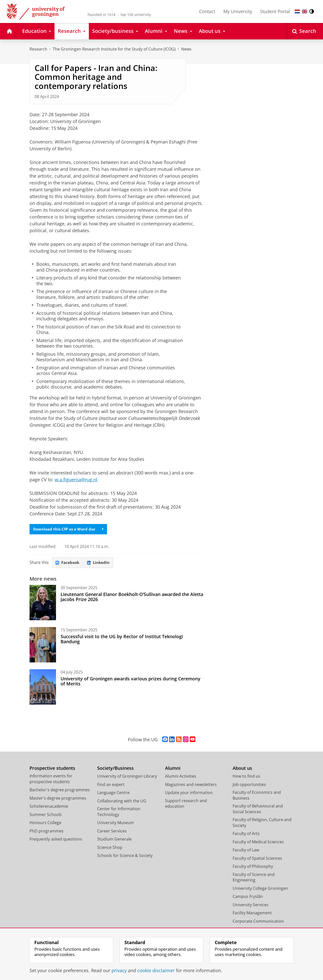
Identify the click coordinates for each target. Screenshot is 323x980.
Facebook (68, 563)
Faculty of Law (246, 851)
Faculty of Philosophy (253, 868)
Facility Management (252, 914)
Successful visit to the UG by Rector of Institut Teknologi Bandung (122, 640)
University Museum (116, 824)
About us (242, 769)
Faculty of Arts (246, 835)
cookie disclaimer (156, 970)
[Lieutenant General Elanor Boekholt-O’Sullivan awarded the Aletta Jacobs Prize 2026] (43, 604)
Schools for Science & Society (125, 857)
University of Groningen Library (127, 777)
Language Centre (113, 794)
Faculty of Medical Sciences (258, 843)
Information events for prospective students (51, 780)
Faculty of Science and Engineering (254, 879)
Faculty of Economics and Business (257, 796)
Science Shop (110, 849)
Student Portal (275, 11)
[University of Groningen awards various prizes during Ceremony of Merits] (43, 688)
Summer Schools (46, 816)
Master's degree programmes (58, 799)
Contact (207, 11)
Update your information (189, 794)
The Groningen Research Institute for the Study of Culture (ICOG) (114, 49)
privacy (119, 970)
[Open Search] (304, 31)
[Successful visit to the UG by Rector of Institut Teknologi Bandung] (43, 646)
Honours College (45, 824)
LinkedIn (101, 563)
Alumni (173, 769)
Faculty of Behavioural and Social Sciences (258, 810)
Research (38, 49)
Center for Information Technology (119, 813)
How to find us (246, 777)
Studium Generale (114, 840)
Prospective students (52, 769)
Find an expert (111, 786)
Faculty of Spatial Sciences (257, 859)
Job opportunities (249, 786)
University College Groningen (260, 890)
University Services (251, 906)
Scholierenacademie (49, 807)
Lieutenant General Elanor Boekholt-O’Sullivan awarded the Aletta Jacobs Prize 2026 (132, 598)
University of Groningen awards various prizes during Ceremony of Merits (130, 682)
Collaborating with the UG (122, 802)
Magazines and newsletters (191, 786)
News (186, 49)
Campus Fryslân (248, 898)
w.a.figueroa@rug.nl (76, 480)
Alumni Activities (181, 777)
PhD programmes (47, 832)
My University (238, 11)
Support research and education (186, 805)
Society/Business (115, 769)
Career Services (112, 832)
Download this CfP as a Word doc (70, 530)
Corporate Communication (258, 922)
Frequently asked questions (56, 840)
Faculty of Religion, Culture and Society (262, 824)
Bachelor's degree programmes (60, 791)
